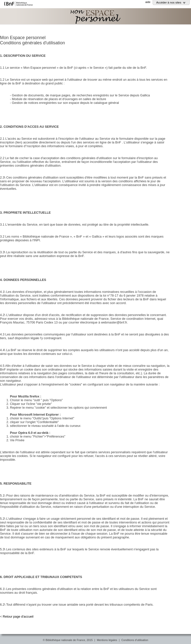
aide (148, 2)
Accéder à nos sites (169, 2)
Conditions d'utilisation (135, 640)
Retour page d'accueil (18, 616)
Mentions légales (107, 640)
